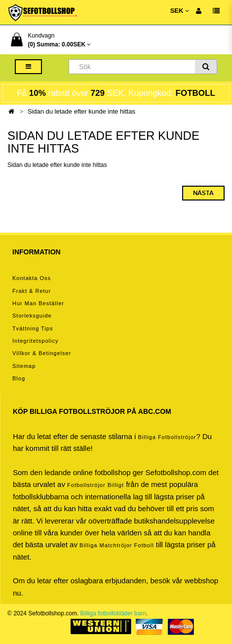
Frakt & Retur (32, 291)
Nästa (203, 193)
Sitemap (24, 366)
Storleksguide (32, 316)
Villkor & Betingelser (42, 353)
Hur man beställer (38, 303)
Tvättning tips (33, 328)
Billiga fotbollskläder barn (113, 613)
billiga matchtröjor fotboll (117, 545)
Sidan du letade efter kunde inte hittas (81, 111)
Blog (19, 378)
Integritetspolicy (35, 341)
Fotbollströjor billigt (96, 485)
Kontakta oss (32, 278)
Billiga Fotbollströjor (167, 437)
